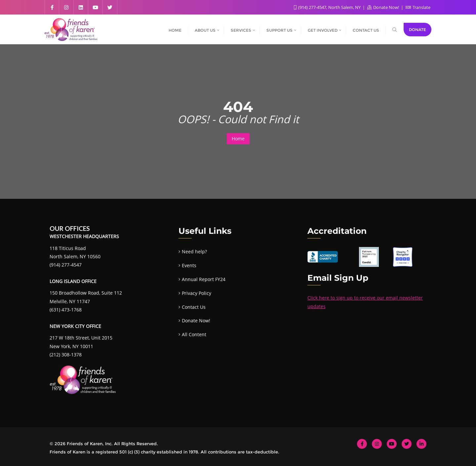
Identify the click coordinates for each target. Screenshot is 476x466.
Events (189, 265)
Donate (417, 30)
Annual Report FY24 (204, 279)
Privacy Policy (197, 293)
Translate (418, 7)
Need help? (194, 251)
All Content (194, 334)
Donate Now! (384, 7)
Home (238, 139)
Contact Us (194, 307)
